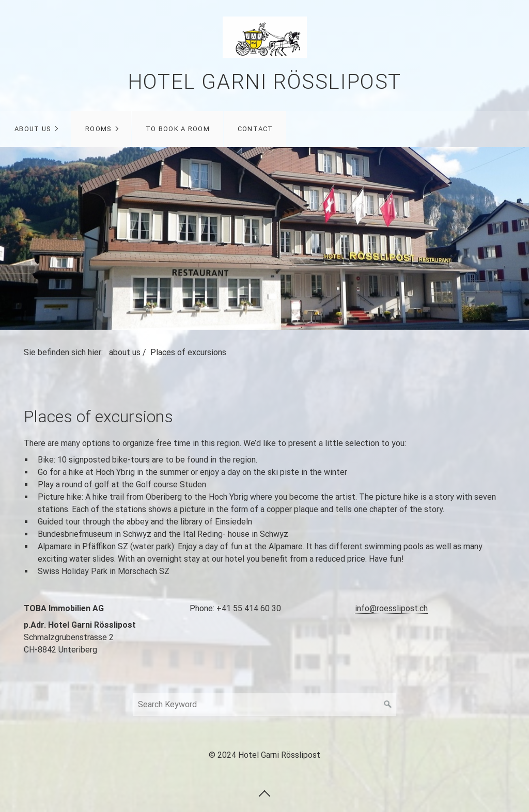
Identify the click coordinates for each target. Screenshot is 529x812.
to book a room (178, 129)
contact (255, 129)
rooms (98, 129)
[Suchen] (388, 705)
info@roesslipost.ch (391, 608)
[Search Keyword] (264, 705)
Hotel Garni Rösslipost (264, 82)
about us (33, 129)
